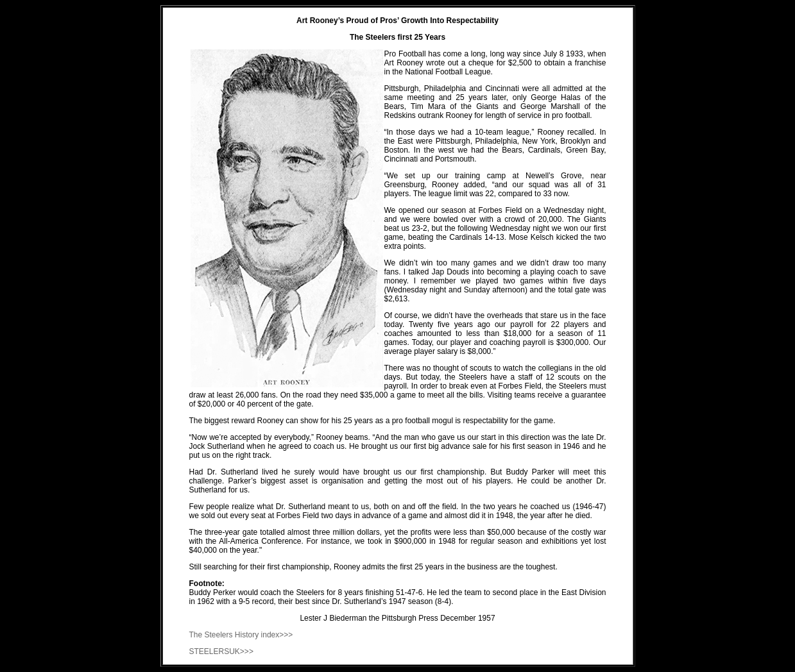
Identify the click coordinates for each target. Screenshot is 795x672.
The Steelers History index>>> (241, 635)
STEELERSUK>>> (221, 651)
